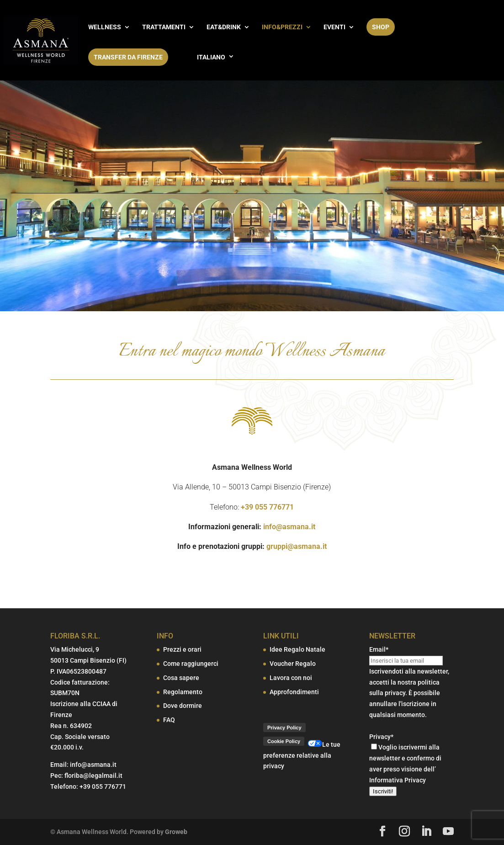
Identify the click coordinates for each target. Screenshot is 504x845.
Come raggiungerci (191, 664)
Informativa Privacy (398, 780)
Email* (379, 649)
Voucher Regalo (293, 664)
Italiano (211, 57)
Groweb (176, 832)
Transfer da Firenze (128, 57)
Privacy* (381, 737)
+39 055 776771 (267, 507)
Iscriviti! (383, 791)
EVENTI (334, 27)
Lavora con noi (291, 678)
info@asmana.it (289, 527)
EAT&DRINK (224, 27)
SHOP (381, 27)
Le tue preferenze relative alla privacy (302, 755)
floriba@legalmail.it (93, 776)
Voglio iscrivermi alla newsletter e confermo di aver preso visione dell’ (405, 758)
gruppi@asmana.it (297, 546)
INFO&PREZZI (282, 27)
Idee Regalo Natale (297, 649)
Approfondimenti (294, 692)
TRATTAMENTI (164, 27)
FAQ (169, 720)
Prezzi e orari (182, 649)
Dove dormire (183, 706)
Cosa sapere (181, 678)
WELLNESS (105, 27)
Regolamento (183, 692)
